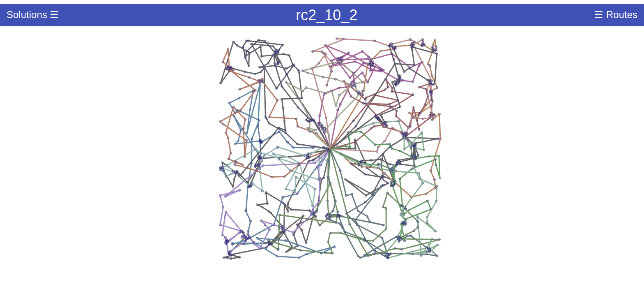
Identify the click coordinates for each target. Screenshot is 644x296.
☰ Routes (616, 15)
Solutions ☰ (33, 15)
